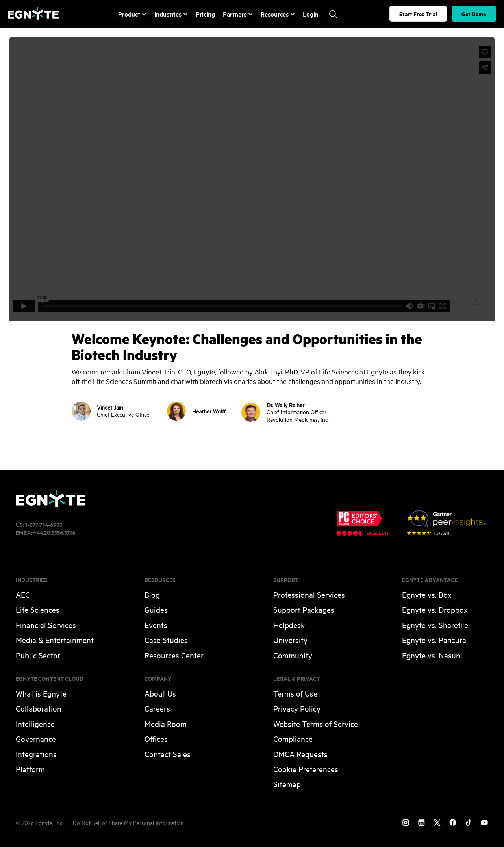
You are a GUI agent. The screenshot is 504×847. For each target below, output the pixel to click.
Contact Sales (168, 754)
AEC (23, 594)
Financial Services (46, 625)
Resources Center (174, 655)
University (290, 640)
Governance (36, 739)
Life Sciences (38, 609)
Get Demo (474, 14)
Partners (238, 14)
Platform (30, 769)
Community (293, 655)
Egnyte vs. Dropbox (435, 609)
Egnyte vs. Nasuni (432, 655)
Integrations (36, 754)
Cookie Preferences (306, 769)
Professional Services (309, 594)
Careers (157, 708)
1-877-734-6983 (44, 524)
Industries (171, 14)
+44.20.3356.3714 (54, 532)
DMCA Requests (300, 754)
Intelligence (35, 724)
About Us (160, 693)
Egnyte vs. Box (427, 594)
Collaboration (39, 708)
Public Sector (38, 655)
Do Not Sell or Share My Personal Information (128, 822)
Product (132, 14)
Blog (152, 594)
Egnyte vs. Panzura (434, 640)
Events (156, 625)
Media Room (166, 724)
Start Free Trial (418, 14)
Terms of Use (295, 693)
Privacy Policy (297, 708)
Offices (156, 739)
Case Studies (166, 640)
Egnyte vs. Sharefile (435, 625)
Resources (278, 14)
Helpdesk (289, 625)
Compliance (293, 739)
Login (311, 14)
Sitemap (287, 784)
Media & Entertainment (55, 640)
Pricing (205, 14)
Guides (156, 609)
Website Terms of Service (316, 724)
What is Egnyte (41, 693)
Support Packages (304, 609)
